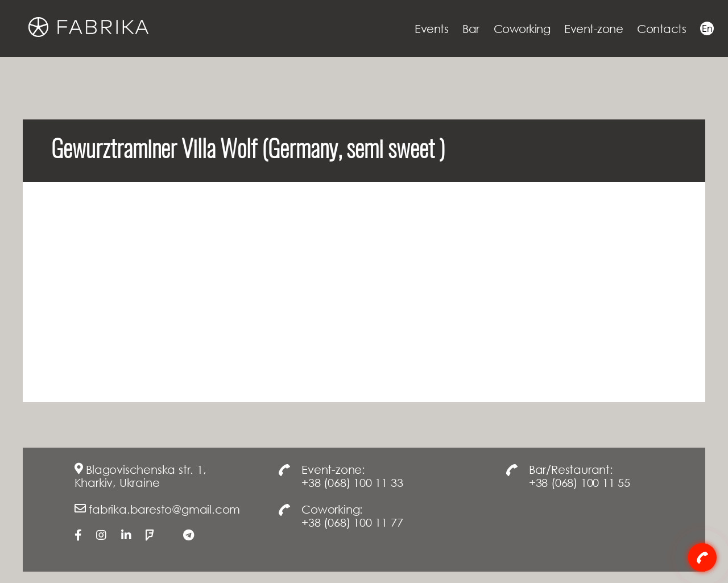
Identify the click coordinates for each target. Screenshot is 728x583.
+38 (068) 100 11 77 (352, 522)
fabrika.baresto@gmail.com (164, 509)
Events (431, 28)
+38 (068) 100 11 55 (580, 482)
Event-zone (593, 28)
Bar (471, 28)
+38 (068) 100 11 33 (352, 482)
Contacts (661, 28)
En (707, 28)
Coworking (522, 28)
